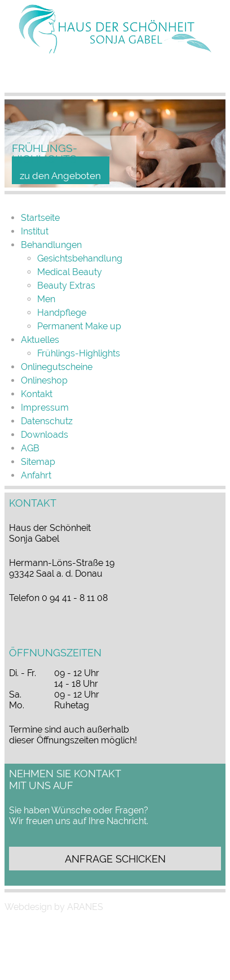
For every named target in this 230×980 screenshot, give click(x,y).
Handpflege (62, 313)
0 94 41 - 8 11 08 (75, 598)
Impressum (45, 408)
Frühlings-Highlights (79, 353)
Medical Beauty (70, 272)
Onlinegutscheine (57, 367)
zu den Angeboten (60, 176)
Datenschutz (47, 421)
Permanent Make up (79, 326)
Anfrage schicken (115, 859)
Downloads (45, 435)
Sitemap (38, 462)
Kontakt (37, 394)
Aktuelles (40, 340)
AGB (30, 448)
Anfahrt (36, 475)
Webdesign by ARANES (54, 907)
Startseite (40, 218)
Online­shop (44, 380)
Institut (35, 231)
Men (46, 299)
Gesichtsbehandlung (80, 258)
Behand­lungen (51, 245)
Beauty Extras (66, 286)
